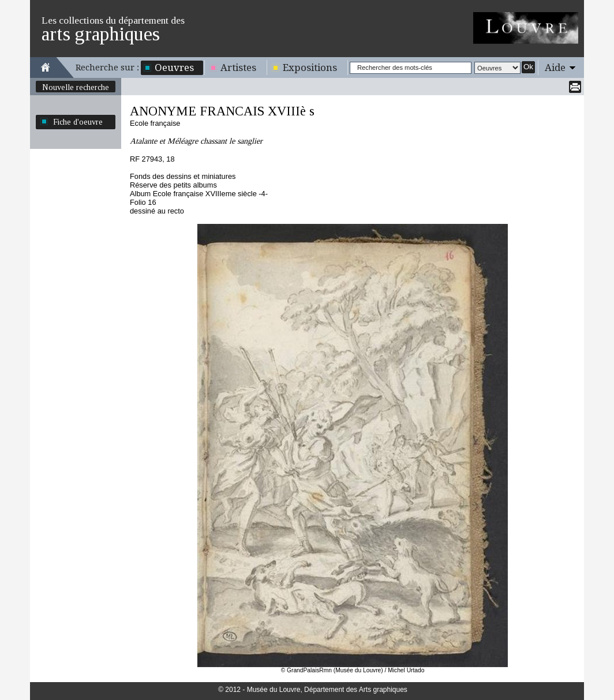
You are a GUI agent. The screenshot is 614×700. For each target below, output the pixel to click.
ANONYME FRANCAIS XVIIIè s (222, 111)
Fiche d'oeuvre (78, 122)
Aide (555, 68)
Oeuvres (174, 68)
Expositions (310, 68)
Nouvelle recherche (76, 87)
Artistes (238, 68)
